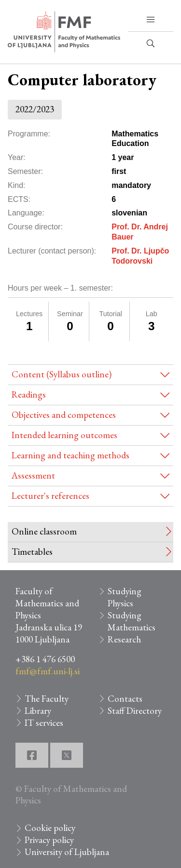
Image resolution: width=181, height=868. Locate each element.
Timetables (32, 552)
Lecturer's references (50, 496)
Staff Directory (135, 711)
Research (124, 639)
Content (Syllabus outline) (62, 374)
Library (38, 711)
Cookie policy (50, 828)
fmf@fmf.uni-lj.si (48, 671)
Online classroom (44, 531)
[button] (151, 20)
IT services (44, 723)
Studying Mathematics (132, 621)
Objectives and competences (64, 415)
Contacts (125, 699)
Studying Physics (125, 597)
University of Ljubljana (67, 852)
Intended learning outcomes (64, 435)
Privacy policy (49, 840)
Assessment (33, 475)
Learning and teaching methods (70, 455)
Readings (29, 394)
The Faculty (47, 699)
